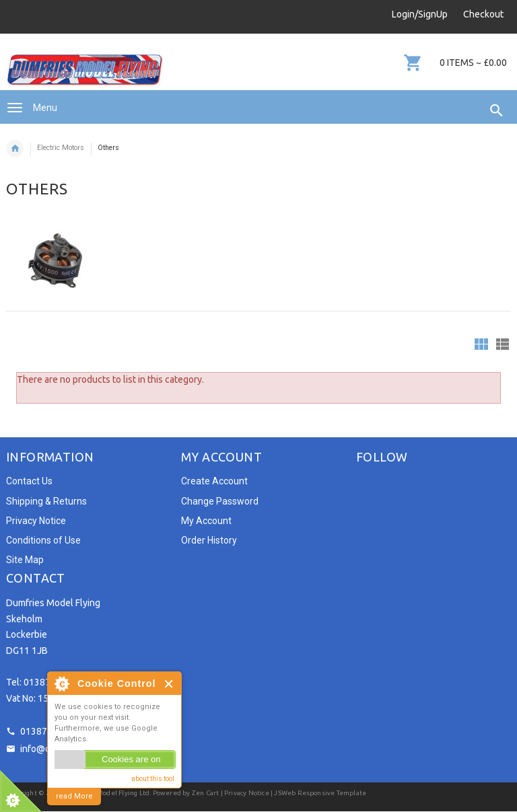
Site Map (25, 560)
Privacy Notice (36, 521)
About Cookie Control (61, 684)
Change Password (220, 501)
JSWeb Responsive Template (320, 793)
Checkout (483, 14)
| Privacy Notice (244, 793)
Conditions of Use (43, 540)
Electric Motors (61, 148)
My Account (206, 521)
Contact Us (29, 481)
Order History (209, 540)
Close (169, 684)
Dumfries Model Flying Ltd (107, 793)
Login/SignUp (420, 14)
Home (15, 149)
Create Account (214, 481)
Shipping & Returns (46, 501)
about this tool (153, 779)
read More (74, 796)
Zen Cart (206, 793)
